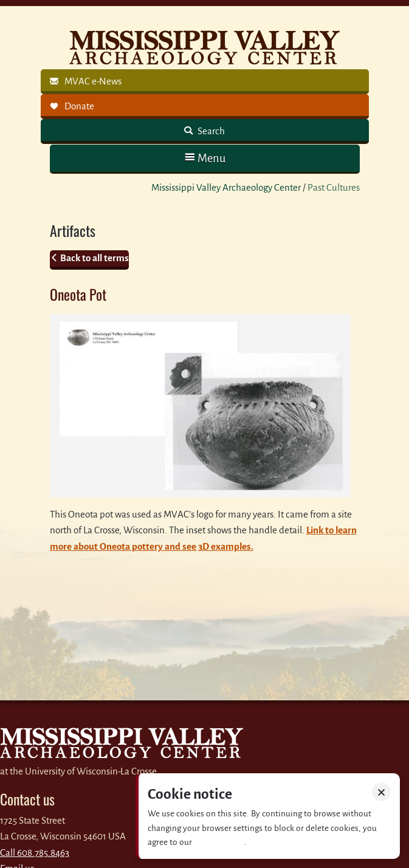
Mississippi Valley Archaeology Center (226, 187)
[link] (205, 82)
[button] (205, 158)
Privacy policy (219, 842)
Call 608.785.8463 (35, 853)
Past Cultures (334, 187)
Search (210, 131)
